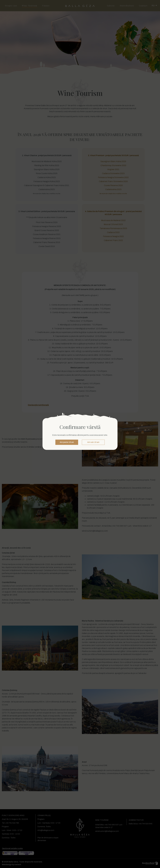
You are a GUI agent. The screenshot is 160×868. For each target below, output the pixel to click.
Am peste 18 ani (67, 442)
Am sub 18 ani (93, 442)
